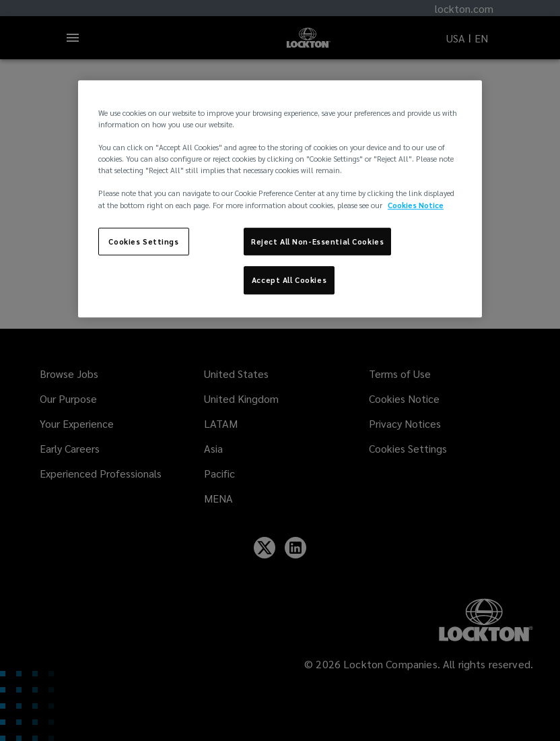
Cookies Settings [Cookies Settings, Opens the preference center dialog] (143, 241)
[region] (280, 199)
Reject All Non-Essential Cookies (317, 241)
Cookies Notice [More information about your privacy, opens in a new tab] (416, 205)
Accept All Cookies (289, 281)
